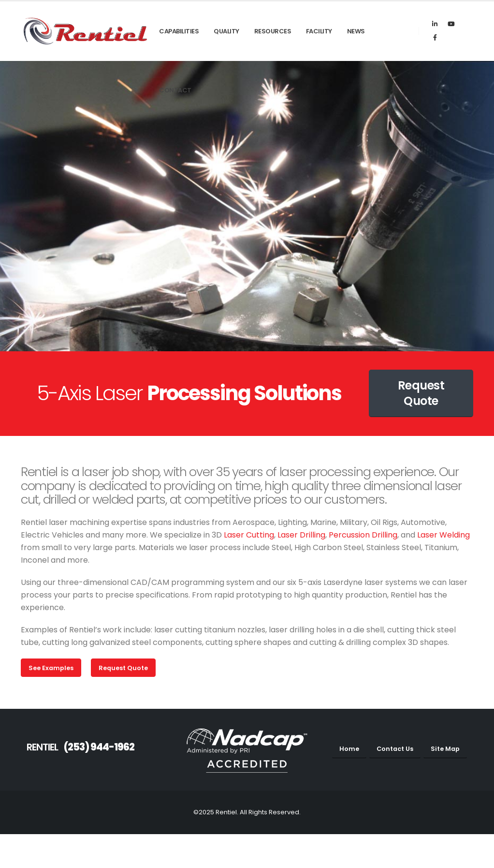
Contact (175, 90)
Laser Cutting (249, 535)
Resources (273, 31)
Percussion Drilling (363, 535)
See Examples (51, 668)
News (356, 31)
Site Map (445, 749)
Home (349, 749)
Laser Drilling (301, 535)
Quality (226, 31)
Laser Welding (443, 535)
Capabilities (179, 31)
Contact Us (395, 749)
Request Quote (421, 393)
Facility (319, 31)
